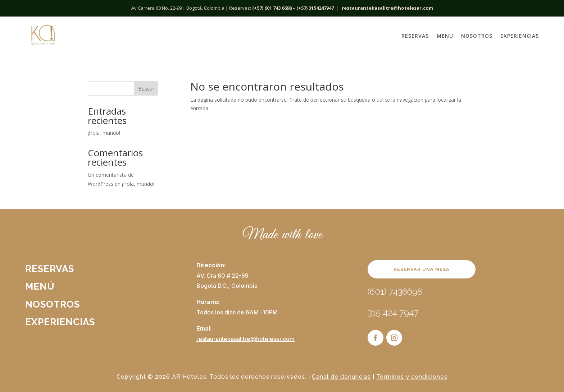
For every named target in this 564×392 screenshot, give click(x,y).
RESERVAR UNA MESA (422, 269)
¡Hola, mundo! (104, 133)
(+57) (302, 8)
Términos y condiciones (412, 377)
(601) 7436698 (395, 292)
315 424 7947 (393, 312)
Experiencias (520, 36)
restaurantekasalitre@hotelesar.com (387, 8)
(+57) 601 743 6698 (272, 8)
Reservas (415, 36)
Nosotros (477, 36)
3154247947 (321, 8)
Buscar (146, 89)
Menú (445, 36)
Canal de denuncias (341, 377)
